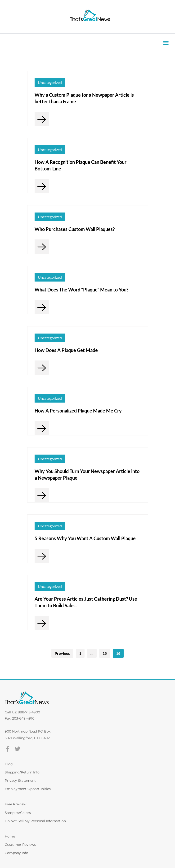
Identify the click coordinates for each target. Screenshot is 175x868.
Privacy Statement (20, 781)
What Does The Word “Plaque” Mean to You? (81, 290)
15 (105, 653)
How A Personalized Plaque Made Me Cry (78, 411)
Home (10, 836)
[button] (166, 43)
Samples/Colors (18, 813)
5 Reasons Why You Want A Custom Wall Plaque (85, 538)
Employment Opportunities (28, 789)
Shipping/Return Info (22, 772)
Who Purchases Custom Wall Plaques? (75, 229)
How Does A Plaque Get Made (66, 350)
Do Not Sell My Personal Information (35, 821)
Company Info (16, 853)
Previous (62, 653)
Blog (9, 764)
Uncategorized (50, 82)
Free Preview (16, 804)
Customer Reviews (20, 845)
